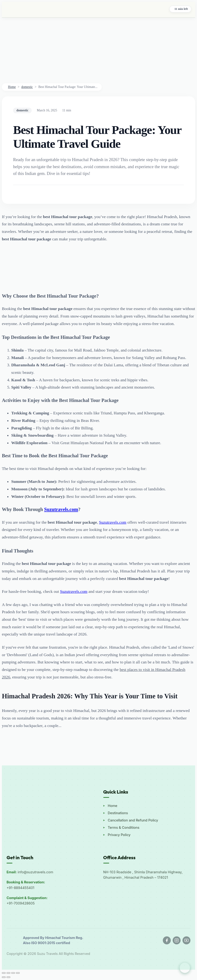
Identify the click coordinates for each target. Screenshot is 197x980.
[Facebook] (167, 940)
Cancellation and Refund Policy (133, 820)
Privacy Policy (119, 835)
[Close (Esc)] (18, 973)
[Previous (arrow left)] (4, 977)
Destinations (118, 813)
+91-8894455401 (20, 888)
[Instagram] (177, 940)
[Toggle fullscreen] (8, 973)
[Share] (13, 973)
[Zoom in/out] (4, 973)
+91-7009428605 (21, 903)
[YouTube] (186, 940)
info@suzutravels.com (35, 872)
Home (12, 87)
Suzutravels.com (113, 522)
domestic (27, 87)
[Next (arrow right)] (8, 977)
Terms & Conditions (124, 827)
